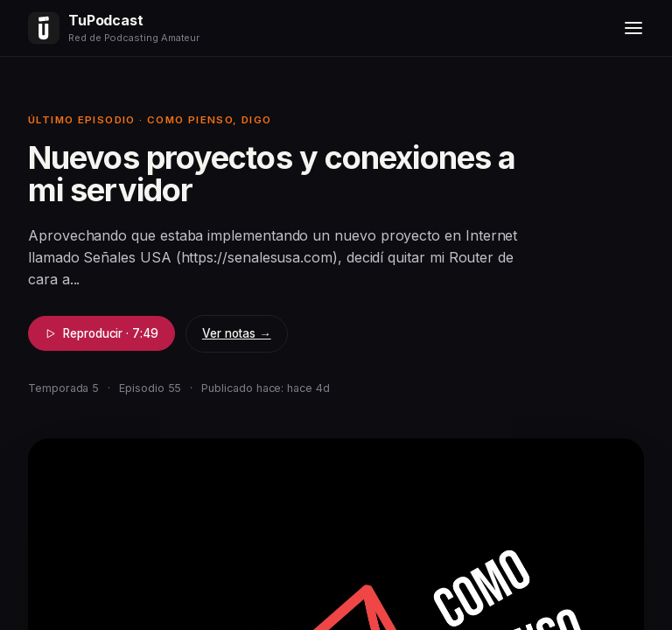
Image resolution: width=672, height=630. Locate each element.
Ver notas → (237, 333)
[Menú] (633, 28)
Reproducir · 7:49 (101, 333)
